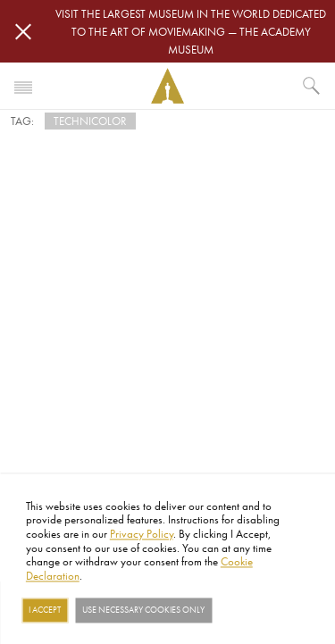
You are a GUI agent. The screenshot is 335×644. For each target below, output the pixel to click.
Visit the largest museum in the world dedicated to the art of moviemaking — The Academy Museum (191, 31)
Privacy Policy (142, 533)
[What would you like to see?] (312, 86)
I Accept (45, 610)
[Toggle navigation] (23, 86)
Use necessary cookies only (143, 610)
